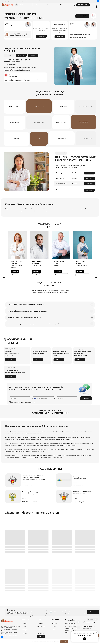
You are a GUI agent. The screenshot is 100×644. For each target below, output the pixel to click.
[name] (20, 398)
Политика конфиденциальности (8, 631)
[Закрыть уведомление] (97, 633)
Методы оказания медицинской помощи (9, 635)
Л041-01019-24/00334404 (41, 28)
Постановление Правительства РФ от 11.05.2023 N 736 (9, 633)
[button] (16, 5)
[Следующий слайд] (96, 255)
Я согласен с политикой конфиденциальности (23, 402)
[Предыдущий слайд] (4, 255)
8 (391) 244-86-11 (28, 1)
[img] (8, 5)
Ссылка (24, 482)
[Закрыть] (98, 642)
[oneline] (67, 398)
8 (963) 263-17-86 (41, 1)
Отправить (86, 398)
